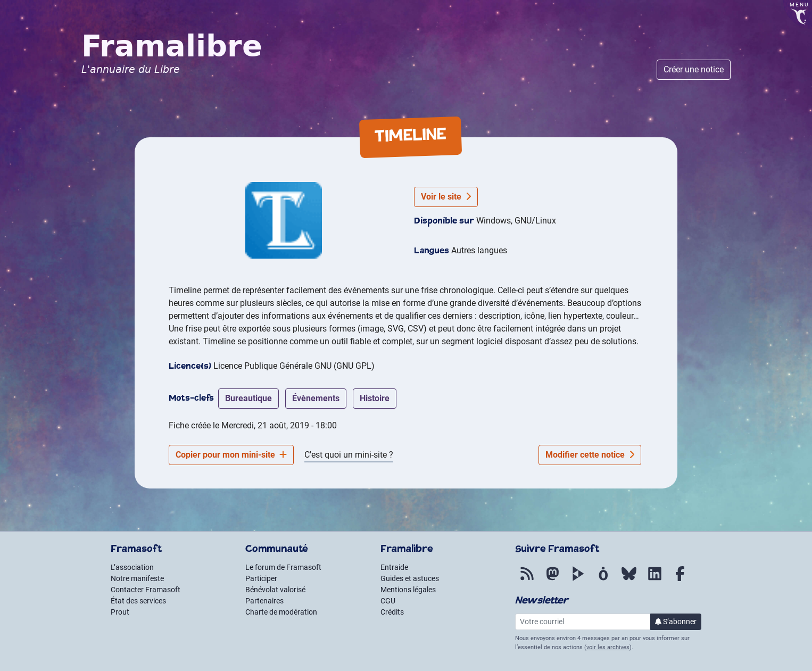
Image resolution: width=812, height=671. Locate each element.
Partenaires (264, 601)
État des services (138, 601)
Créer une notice (694, 69)
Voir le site (446, 197)
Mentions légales (408, 590)
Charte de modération (281, 612)
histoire (375, 398)
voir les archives (608, 647)
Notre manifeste (137, 578)
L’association (132, 567)
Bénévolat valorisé (275, 590)
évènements (316, 398)
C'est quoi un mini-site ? (349, 455)
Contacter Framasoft (146, 590)
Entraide (394, 567)
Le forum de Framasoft (283, 567)
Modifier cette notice (590, 455)
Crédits (392, 612)
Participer (261, 578)
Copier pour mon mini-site (231, 455)
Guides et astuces (410, 578)
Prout (120, 612)
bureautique (248, 398)
